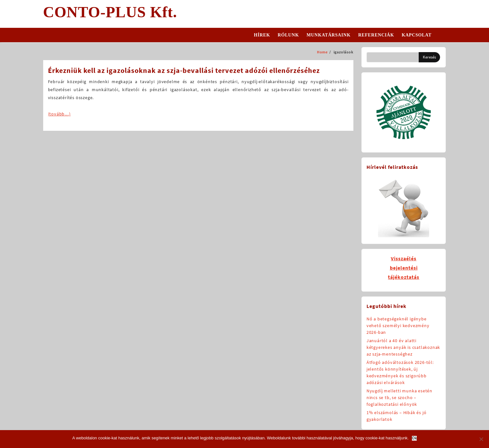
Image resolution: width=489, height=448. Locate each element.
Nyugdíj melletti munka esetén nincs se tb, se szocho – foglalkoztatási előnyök (399, 397)
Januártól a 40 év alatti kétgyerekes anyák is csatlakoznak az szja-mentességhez (403, 347)
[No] (481, 439)
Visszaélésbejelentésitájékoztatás (404, 268)
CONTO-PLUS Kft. (110, 12)
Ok (414, 438)
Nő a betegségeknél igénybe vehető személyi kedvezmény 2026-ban (398, 326)
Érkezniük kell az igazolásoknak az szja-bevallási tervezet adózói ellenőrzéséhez (184, 70)
